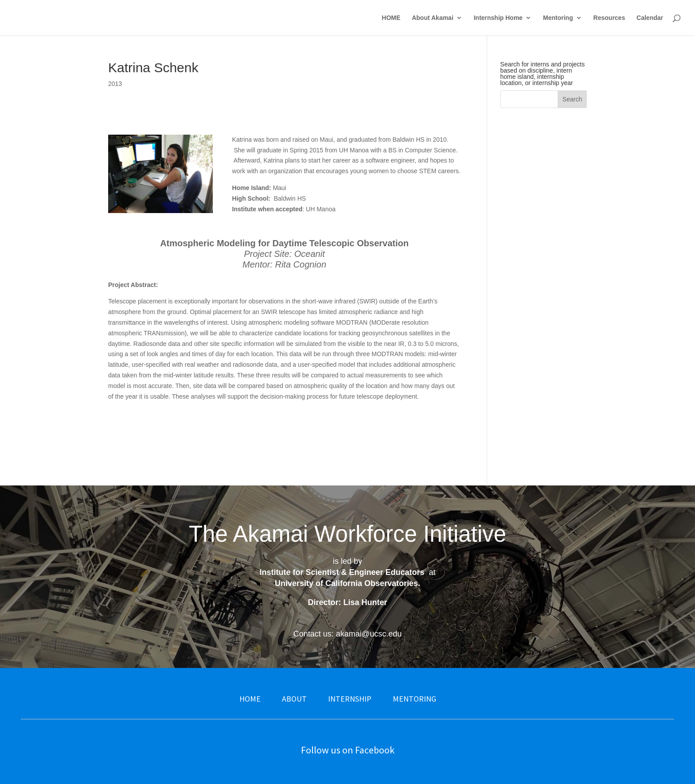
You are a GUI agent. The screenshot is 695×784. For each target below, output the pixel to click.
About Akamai (433, 18)
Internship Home (498, 18)
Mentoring (558, 18)
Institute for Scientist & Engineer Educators (342, 572)
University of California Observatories (346, 583)
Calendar (650, 18)
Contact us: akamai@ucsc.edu (347, 634)
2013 (115, 84)
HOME (391, 18)
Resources (609, 18)
